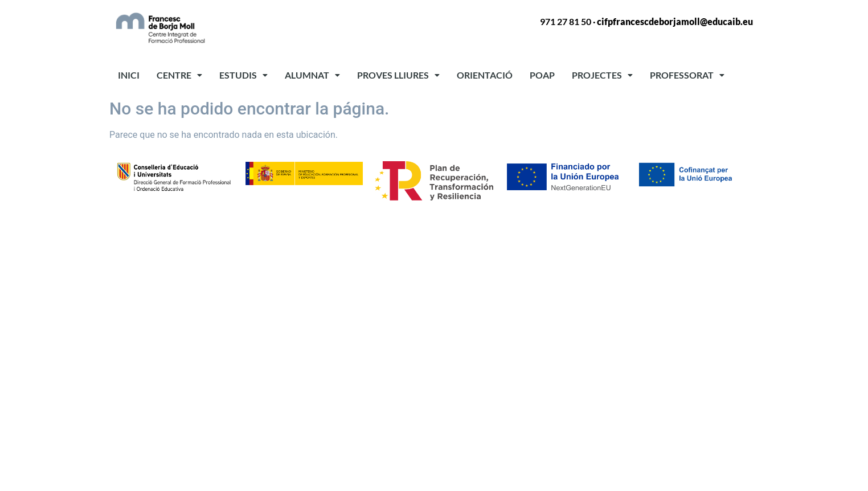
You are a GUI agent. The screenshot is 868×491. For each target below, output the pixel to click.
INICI (129, 75)
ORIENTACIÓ (485, 75)
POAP (542, 75)
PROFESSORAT (687, 75)
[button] (179, 75)
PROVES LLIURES (398, 75)
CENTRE (179, 75)
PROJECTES (602, 75)
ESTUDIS (243, 75)
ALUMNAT (312, 75)
